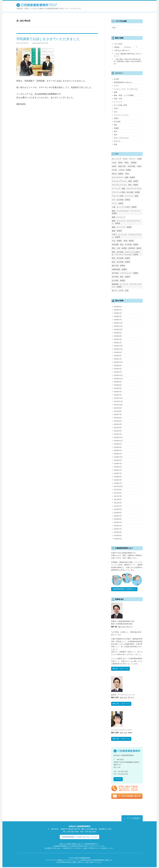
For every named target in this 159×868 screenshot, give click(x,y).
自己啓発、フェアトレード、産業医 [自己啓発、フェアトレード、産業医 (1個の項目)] (125, 273)
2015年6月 (118, 532)
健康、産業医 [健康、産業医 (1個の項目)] (117, 231)
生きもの (117, 141)
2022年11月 (118, 379)
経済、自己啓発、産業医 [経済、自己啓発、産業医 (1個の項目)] (121, 262)
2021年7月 (118, 414)
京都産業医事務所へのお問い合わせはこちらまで (79, 838)
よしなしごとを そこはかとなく (126, 89)
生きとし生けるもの (121, 138)
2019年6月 (118, 467)
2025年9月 (118, 333)
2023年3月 (118, 369)
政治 (116, 131)
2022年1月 (118, 395)
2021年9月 (118, 408)
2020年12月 (118, 437)
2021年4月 (118, 424)
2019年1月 (118, 470)
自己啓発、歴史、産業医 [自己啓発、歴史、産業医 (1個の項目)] (121, 277)
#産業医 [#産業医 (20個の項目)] (134, 163)
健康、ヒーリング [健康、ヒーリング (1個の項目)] (118, 217)
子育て (116, 108)
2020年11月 (118, 441)
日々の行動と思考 (120, 105)
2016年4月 (118, 519)
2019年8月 (118, 460)
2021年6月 (118, 418)
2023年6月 (118, 365)
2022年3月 (118, 388)
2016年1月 (118, 526)
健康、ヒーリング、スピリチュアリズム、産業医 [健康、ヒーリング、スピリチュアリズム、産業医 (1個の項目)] (126, 222)
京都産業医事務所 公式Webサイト (125, 589)
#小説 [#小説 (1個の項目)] (114, 163)
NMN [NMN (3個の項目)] (127, 174)
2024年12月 (118, 346)
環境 (116, 144)
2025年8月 (118, 336)
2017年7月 (118, 496)
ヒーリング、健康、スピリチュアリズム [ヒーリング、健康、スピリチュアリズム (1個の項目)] (127, 189)
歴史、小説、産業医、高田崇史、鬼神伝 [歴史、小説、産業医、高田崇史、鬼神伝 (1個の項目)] (127, 248)
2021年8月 (118, 411)
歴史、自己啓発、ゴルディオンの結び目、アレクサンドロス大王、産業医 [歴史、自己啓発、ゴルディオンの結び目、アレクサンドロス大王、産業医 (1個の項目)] (126, 253)
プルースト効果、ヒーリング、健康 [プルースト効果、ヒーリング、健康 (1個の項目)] (125, 196)
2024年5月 (118, 356)
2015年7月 (118, 529)
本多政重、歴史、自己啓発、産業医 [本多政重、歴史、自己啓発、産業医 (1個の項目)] (125, 245)
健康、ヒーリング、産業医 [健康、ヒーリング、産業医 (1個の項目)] (122, 227)
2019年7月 (118, 464)
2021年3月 (118, 428)
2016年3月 (118, 522)
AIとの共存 (118, 44)
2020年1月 (118, 454)
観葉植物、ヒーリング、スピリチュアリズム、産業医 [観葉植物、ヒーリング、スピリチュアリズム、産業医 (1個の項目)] (127, 285)
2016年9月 (118, 509)
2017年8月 (118, 493)
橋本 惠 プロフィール (121, 669)
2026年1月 (118, 320)
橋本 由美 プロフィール (122, 739)
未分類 (116, 79)
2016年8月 (118, 513)
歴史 (116, 125)
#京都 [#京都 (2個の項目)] (139, 159)
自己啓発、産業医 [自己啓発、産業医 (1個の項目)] (118, 281)
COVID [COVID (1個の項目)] (114, 170)
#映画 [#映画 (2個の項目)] (120, 163)
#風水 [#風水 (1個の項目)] (139, 166)
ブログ (116, 86)
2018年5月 (118, 477)
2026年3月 (118, 313)
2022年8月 (118, 382)
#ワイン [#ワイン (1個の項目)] (132, 159)
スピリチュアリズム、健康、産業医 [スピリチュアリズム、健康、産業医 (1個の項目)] (125, 181)
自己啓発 (117, 122)
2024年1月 (118, 359)
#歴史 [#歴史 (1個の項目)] (126, 163)
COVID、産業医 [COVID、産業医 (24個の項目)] (125, 170)
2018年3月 (118, 480)
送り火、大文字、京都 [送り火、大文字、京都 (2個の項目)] (120, 290)
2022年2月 (118, 392)
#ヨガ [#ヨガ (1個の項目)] (125, 159)
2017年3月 (118, 503)
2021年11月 (118, 401)
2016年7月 (118, 516)
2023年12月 (118, 362)
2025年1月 (118, 343)
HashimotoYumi (40, 43)
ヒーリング (118, 102)
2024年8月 (118, 352)
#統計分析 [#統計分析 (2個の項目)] (122, 166)
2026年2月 (118, 316)
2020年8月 (118, 444)
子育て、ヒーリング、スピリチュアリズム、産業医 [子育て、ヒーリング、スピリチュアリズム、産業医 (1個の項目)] (127, 236)
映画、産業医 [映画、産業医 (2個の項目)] (129, 241)
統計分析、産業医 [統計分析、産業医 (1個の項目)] (118, 266)
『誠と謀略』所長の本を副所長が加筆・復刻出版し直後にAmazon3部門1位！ (128, 62)
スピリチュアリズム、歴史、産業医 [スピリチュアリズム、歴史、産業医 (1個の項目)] (125, 185)
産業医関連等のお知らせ (123, 82)
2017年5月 (118, 500)
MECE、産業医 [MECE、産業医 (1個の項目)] (117, 174)
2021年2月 (118, 431)
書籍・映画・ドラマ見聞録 (124, 95)
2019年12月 (118, 457)
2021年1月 (118, 434)
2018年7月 (118, 473)
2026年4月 (118, 310)
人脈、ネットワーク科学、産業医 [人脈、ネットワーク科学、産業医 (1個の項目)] (124, 207)
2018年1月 (118, 483)
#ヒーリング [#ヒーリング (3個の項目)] (116, 159)
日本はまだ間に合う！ (123, 50)
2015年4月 (118, 539)
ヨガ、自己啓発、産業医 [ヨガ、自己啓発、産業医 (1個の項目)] (121, 200)
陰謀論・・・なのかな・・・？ (126, 47)
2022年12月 (118, 375)
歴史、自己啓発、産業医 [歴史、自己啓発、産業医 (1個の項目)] (121, 258)
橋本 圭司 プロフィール (122, 704)
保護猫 (116, 128)
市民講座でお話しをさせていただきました (48, 39)
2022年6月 (118, 385)
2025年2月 (118, 339)
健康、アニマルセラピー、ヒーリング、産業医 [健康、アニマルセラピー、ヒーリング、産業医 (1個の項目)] (127, 212)
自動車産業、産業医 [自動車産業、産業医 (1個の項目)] (119, 269)
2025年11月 (118, 326)
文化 (116, 112)
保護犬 (116, 118)
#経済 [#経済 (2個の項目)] (114, 166)
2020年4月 (118, 450)
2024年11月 (118, 349)
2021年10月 (118, 405)
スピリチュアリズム (121, 115)
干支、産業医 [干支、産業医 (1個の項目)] (117, 241)
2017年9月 (118, 490)
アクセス (118, 780)
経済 (116, 135)
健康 (116, 92)
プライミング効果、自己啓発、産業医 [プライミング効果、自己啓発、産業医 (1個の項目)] (126, 192)
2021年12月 (118, 398)
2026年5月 (118, 307)
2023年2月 (118, 372)
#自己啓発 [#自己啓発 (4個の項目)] (131, 166)
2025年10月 (118, 329)
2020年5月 (118, 447)
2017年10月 (118, 486)
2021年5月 (118, 421)
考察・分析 (118, 99)
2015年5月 (118, 535)
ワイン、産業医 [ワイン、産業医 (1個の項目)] (118, 203)
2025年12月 (118, 323)
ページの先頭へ (134, 819)
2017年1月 (118, 506)
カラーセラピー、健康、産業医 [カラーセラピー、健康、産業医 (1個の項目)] (123, 177)
